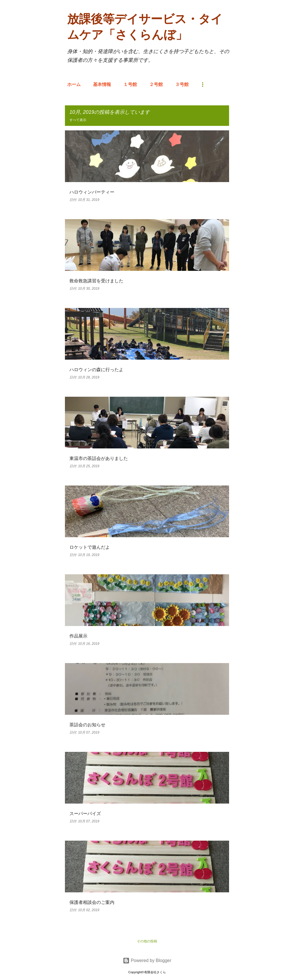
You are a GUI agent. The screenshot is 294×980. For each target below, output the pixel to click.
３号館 (182, 84)
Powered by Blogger (147, 960)
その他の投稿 (147, 941)
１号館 (130, 84)
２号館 (156, 84)
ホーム (74, 84)
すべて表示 (78, 120)
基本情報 (102, 84)
